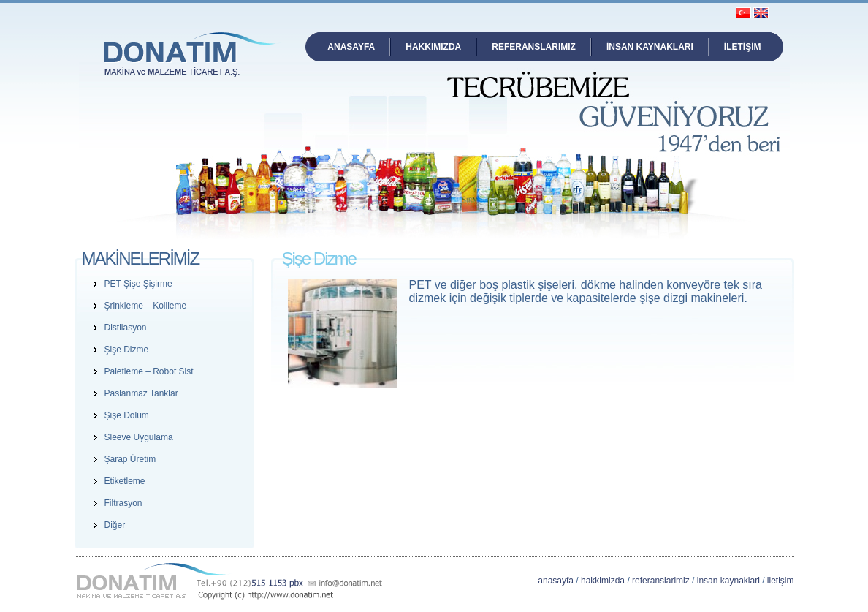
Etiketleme (125, 481)
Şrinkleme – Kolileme (146, 306)
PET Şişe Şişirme (138, 284)
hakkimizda (603, 581)
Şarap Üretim (130, 459)
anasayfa (556, 581)
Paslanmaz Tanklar (141, 393)
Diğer (115, 525)
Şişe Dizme (127, 350)
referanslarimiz (661, 581)
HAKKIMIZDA (433, 47)
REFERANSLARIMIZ (534, 47)
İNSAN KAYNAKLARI (650, 47)
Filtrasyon (123, 503)
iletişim (781, 581)
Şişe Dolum (127, 415)
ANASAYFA (351, 47)
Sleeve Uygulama (139, 437)
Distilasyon (126, 328)
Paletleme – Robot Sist (149, 371)
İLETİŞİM (743, 47)
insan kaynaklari (728, 581)
